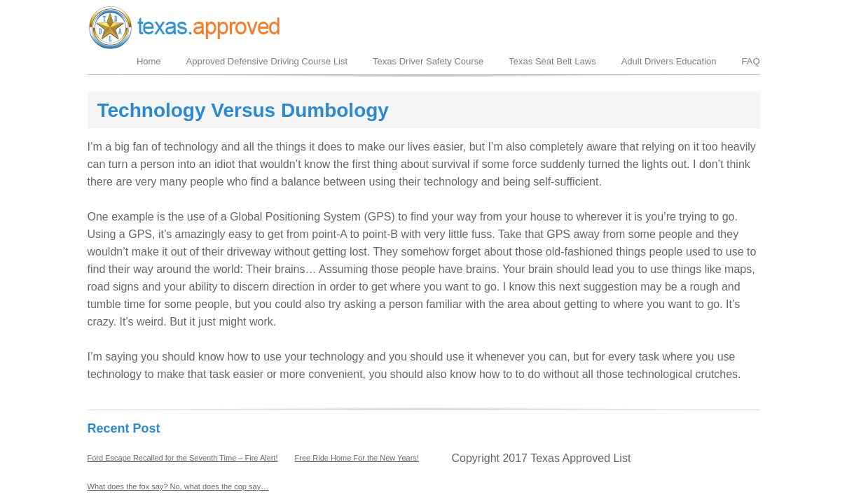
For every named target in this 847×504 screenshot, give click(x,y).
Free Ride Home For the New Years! (357, 458)
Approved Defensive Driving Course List (267, 61)
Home (149, 61)
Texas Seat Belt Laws (552, 61)
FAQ (750, 61)
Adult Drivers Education (669, 61)
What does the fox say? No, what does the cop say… (178, 486)
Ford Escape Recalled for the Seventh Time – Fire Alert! (183, 458)
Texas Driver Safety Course (428, 61)
